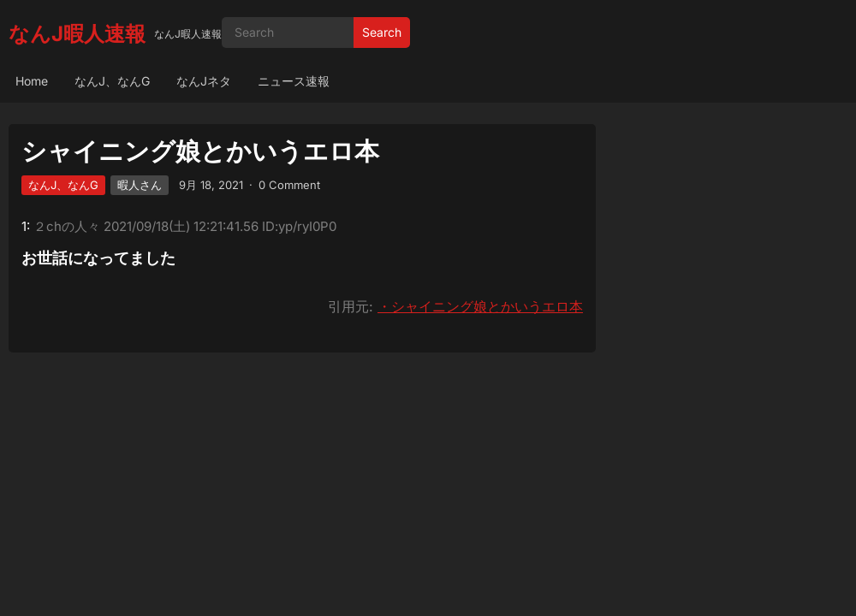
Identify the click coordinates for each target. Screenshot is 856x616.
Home (32, 81)
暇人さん (140, 185)
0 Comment (289, 185)
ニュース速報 (294, 81)
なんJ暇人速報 (77, 34)
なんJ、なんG (112, 81)
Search (382, 32)
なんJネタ (204, 81)
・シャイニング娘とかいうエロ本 (480, 306)
